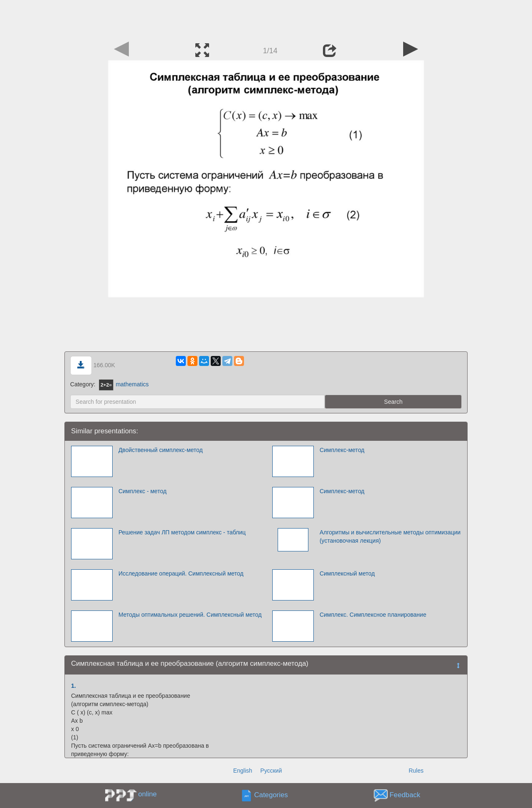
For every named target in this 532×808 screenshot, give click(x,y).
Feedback (405, 795)
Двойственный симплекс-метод (161, 450)
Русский (271, 771)
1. (74, 686)
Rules (416, 771)
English (243, 771)
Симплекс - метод (143, 491)
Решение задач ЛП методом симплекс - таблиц (182, 532)
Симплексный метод (347, 573)
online (147, 794)
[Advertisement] (266, 19)
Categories (271, 795)
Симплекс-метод (342, 450)
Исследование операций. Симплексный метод (181, 573)
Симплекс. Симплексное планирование (373, 615)
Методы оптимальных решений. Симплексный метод (190, 615)
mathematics (124, 384)
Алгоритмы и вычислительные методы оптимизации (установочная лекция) (390, 536)
